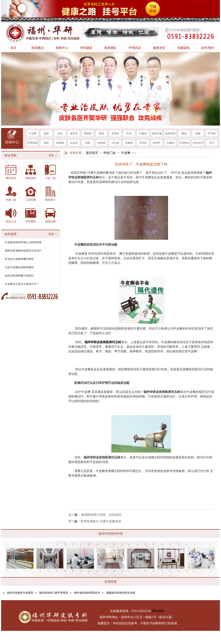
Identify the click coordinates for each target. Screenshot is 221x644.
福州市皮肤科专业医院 (20, 593)
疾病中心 (12, 142)
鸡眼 (88, 143)
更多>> (53, 155)
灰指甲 (157, 143)
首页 (13, 48)
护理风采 (135, 48)
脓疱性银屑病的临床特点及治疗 (23, 251)
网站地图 (158, 611)
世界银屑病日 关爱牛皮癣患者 (101, 521)
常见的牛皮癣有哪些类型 (19, 259)
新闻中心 (62, 48)
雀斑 (46, 143)
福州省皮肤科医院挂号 (87, 593)
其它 (212, 143)
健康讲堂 (159, 48)
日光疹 (115, 143)
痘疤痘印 (198, 143)
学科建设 (86, 48)
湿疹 (46, 133)
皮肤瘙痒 (170, 133)
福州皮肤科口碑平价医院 (54, 593)
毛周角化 (184, 143)
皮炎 (60, 133)
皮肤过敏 (157, 133)
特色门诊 (110, 153)
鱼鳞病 (129, 143)
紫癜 (198, 133)
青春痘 (115, 133)
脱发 (102, 133)
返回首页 (92, 153)
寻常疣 (143, 143)
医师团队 (110, 48)
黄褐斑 (60, 143)
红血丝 (74, 143)
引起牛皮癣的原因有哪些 (19, 267)
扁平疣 (74, 133)
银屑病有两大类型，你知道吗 (101, 515)
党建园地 (183, 48)
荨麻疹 (88, 133)
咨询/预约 (208, 48)
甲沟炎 (212, 133)
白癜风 (143, 133)
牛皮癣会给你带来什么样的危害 (23, 242)
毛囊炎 (170, 143)
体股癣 (102, 143)
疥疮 (129, 133)
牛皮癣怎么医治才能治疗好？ (22, 284)
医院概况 (38, 48)
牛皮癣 (33, 133)
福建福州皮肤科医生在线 (121, 593)
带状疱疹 (33, 143)
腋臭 (184, 133)
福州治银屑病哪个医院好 (19, 276)
